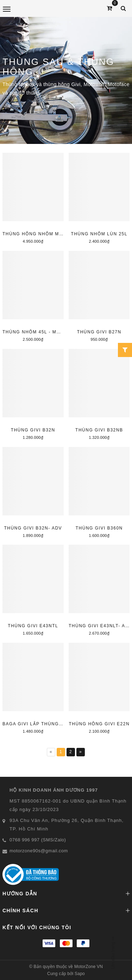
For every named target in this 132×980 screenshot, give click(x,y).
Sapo (80, 974)
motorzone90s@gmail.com (39, 851)
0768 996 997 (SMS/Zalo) (38, 840)
